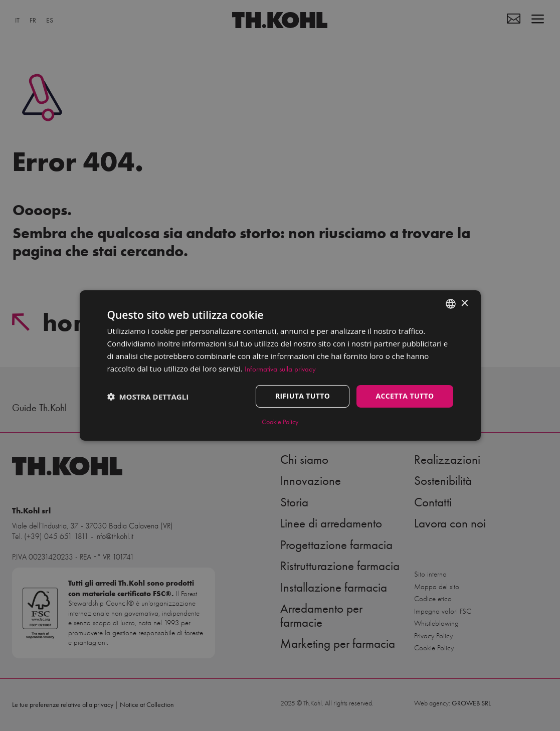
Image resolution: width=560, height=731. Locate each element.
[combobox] (451, 304)
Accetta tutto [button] (405, 396)
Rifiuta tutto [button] (303, 396)
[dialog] (280, 365)
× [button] (464, 303)
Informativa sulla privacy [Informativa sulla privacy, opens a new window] (280, 369)
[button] (148, 397)
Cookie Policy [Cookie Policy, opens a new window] (280, 422)
